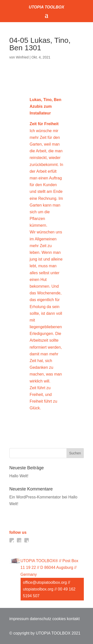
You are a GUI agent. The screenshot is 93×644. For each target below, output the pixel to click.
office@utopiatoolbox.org (45, 582)
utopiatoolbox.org (38, 589)
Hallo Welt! (19, 476)
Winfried (22, 57)
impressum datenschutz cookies (38, 619)
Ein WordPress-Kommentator (35, 497)
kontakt (73, 619)
